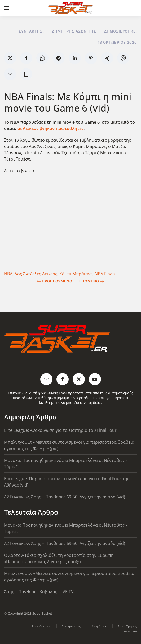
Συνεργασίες (71, 626)
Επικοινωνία (128, 631)
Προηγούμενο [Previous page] (54, 281)
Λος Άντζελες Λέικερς (36, 274)
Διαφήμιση (99, 626)
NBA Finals (105, 274)
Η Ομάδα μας (42, 626)
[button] (7, 8)
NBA (8, 274)
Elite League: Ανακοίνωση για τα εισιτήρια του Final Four (60, 430)
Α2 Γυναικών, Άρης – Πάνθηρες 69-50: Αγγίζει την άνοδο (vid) (65, 497)
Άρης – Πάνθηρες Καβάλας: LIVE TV (39, 592)
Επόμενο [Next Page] (92, 281)
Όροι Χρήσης (127, 626)
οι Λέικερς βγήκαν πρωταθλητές (50, 128)
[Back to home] (71, 8)
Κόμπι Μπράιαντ (76, 274)
